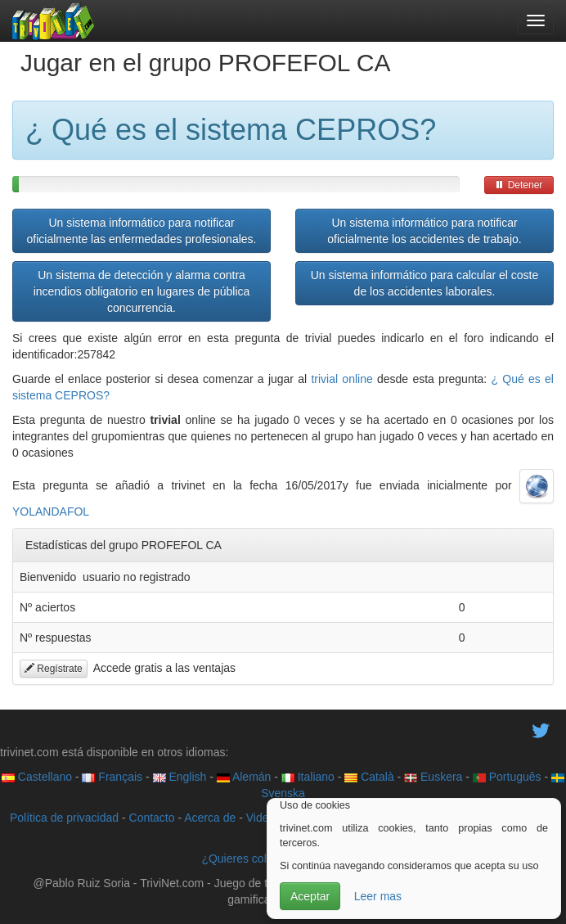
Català (369, 777)
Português (507, 777)
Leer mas (378, 896)
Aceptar (310, 896)
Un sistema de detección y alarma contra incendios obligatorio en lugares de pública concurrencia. (142, 291)
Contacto (152, 818)
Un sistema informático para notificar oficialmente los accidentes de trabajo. (424, 231)
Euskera (433, 777)
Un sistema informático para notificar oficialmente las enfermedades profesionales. (142, 231)
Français (112, 777)
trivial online (341, 379)
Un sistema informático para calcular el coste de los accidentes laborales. (425, 283)
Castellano (37, 777)
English (180, 777)
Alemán (244, 777)
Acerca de (210, 818)
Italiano (308, 777)
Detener (519, 185)
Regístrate (54, 669)
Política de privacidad (64, 818)
